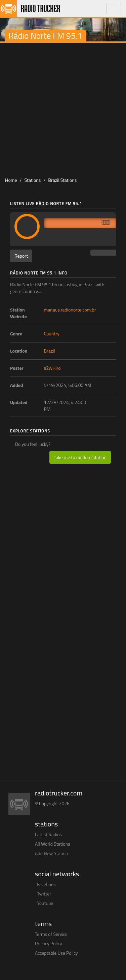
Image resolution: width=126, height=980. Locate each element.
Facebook (46, 884)
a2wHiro (52, 368)
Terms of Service (51, 934)
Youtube (45, 903)
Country (52, 334)
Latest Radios (48, 834)
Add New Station (52, 853)
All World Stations (53, 844)
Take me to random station (80, 457)
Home (11, 180)
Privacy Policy (49, 943)
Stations (33, 180)
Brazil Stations (62, 180)
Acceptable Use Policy (56, 953)
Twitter (44, 894)
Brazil (50, 351)
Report (21, 256)
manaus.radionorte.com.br (70, 310)
